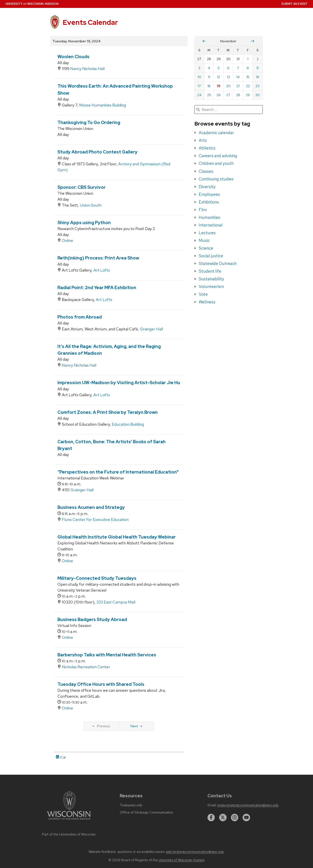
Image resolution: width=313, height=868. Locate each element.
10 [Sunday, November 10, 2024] (199, 77)
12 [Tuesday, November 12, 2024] (218, 77)
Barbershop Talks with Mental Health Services (107, 655)
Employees (209, 194)
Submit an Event (294, 4)
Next (136, 726)
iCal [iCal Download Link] (61, 757)
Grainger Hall (151, 329)
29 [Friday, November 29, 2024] (248, 95)
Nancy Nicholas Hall (87, 69)
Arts (203, 140)
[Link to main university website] (69, 820)
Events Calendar (90, 22)
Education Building (128, 424)
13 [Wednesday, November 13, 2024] (228, 77)
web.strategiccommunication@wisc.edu (195, 852)
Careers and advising (218, 156)
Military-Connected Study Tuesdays (97, 578)
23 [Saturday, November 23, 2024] (258, 86)
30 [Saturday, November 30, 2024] (258, 95)
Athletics (207, 148)
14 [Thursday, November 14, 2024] (238, 77)
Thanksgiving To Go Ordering (89, 122)
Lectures (207, 233)
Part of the (69, 834)
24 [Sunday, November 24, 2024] (199, 95)
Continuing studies (216, 179)
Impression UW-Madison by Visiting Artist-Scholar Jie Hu (119, 383)
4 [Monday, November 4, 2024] (209, 68)
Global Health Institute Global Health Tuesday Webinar (117, 537)
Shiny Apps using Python (84, 223)
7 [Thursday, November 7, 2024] (238, 68)
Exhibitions (209, 202)
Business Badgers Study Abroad (92, 619)
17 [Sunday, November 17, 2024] (199, 86)
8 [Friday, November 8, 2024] (248, 68)
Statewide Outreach (218, 263)
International (211, 225)
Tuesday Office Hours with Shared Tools (101, 684)
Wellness (207, 302)
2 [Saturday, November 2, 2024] (258, 59)
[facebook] (211, 818)
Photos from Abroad (80, 317)
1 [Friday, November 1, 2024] (248, 59)
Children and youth (216, 163)
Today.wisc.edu (131, 805)
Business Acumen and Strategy (91, 507)
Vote (203, 294)
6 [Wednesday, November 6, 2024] (228, 68)
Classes (206, 171)
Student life (210, 271)
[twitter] (223, 818)
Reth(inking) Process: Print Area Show (98, 258)
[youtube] (246, 818)
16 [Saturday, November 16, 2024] (258, 77)
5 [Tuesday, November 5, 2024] (219, 68)
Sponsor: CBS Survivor (81, 187)
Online (67, 240)
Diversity (207, 187)
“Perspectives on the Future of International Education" (118, 472)
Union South (91, 205)
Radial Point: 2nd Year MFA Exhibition (97, 288)
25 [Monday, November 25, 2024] (209, 95)
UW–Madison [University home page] (32, 4)
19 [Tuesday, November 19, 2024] (219, 86)
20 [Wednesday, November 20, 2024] (228, 86)
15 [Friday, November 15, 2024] (248, 77)
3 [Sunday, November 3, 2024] (199, 68)
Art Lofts (102, 270)
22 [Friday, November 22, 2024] (248, 86)
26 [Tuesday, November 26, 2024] (219, 95)
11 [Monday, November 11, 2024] (209, 77)
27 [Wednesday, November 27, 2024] (228, 95)
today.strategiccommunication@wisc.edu (248, 805)
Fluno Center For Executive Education (95, 520)
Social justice (211, 256)
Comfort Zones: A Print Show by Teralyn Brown (108, 412)
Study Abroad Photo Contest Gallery (97, 152)
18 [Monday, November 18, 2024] (209, 86)
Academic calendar (216, 133)
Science (206, 248)
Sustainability (211, 279)
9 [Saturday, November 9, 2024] (258, 68)
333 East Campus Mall (116, 602)
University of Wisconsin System (182, 860)
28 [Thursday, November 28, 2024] (238, 95)
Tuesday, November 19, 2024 (76, 41)
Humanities (209, 217)
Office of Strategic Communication (146, 812)
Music (204, 240)
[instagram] (235, 818)
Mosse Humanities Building (103, 105)
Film (203, 210)
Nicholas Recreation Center (86, 667)
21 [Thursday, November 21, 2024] (238, 86)
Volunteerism (211, 286)
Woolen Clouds (73, 57)
